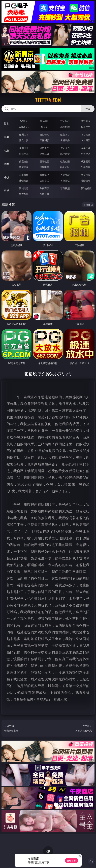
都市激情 (24, 175)
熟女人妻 (24, 140)
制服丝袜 (24, 154)
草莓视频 (65, 188)
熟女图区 (65, 167)
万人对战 (65, 121)
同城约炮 (24, 188)
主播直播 (65, 140)
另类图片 (86, 167)
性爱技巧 (86, 181)
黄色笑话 (65, 181)
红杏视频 (24, 194)
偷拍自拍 (44, 148)
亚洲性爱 (24, 148)
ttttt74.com (48, 100)
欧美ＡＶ (65, 135)
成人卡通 (65, 148)
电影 (7, 150)
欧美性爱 (86, 148)
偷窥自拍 (24, 161)
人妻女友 (65, 175)
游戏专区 (86, 121)
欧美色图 (65, 161)
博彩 (7, 124)
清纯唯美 (44, 167)
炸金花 (44, 127)
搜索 (88, 109)
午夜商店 (44, 188)
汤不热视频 (86, 188)
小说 (7, 177)
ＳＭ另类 (86, 140)
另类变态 (86, 154)
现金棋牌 (65, 127)
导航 (7, 191)
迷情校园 (24, 181)
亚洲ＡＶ (24, 135)
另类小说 (44, 181)
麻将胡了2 (24, 127)
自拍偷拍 (44, 135)
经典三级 (44, 154)
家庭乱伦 (44, 175)
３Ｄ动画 (86, 135)
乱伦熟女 (65, 154)
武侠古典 (86, 175)
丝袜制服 (44, 140)
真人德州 (44, 121)
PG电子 (24, 121)
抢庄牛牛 (86, 127)
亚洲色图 (44, 161)
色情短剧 (44, 194)
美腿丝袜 (24, 167)
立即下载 (72, 861)
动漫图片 (86, 161)
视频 (7, 137)
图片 (7, 164)
